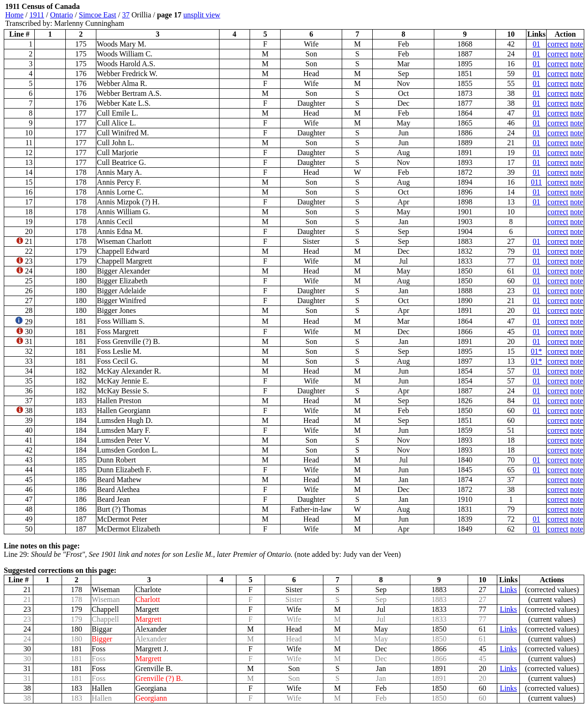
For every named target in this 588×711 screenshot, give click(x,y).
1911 (37, 15)
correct (558, 44)
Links (508, 590)
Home (14, 15)
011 (537, 182)
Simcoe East (98, 15)
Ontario (61, 15)
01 (536, 44)
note (577, 44)
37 (126, 15)
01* (536, 351)
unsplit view (202, 15)
